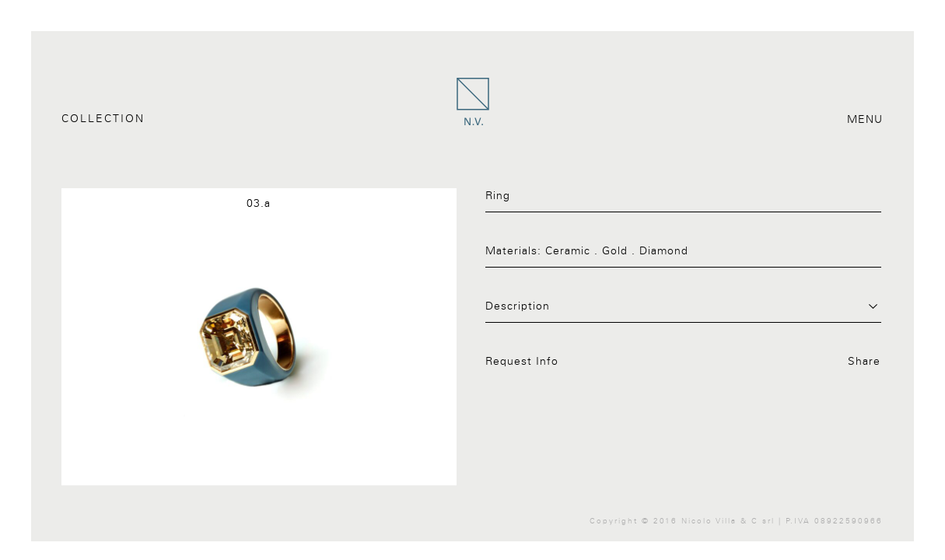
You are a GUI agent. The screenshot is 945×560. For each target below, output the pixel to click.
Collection (103, 119)
